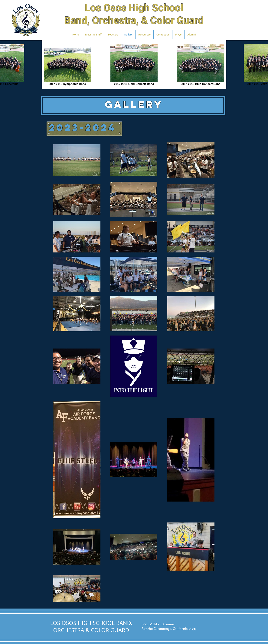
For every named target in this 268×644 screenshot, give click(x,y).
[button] (192, 35)
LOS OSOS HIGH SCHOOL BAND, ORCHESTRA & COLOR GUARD (91, 626)
